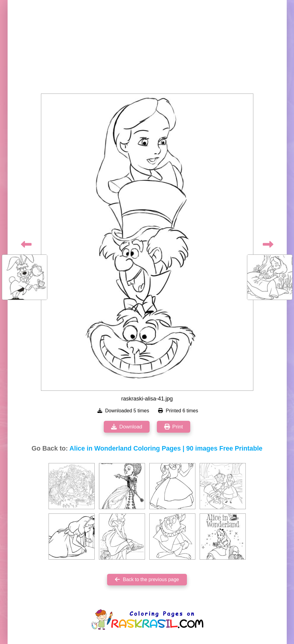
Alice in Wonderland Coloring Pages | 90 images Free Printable (166, 448)
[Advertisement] (147, 49)
